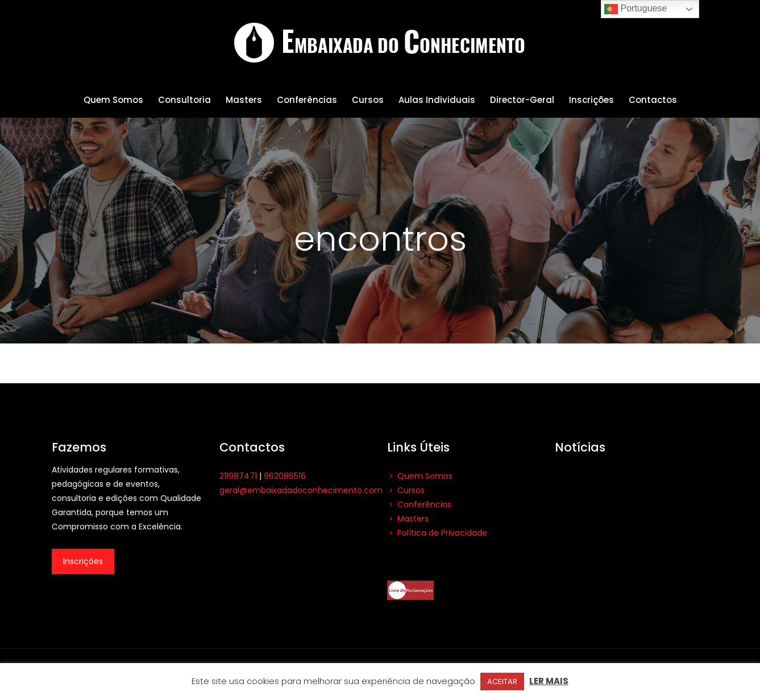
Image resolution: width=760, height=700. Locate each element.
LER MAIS (549, 681)
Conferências (419, 504)
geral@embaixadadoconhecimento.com (301, 490)
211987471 (238, 476)
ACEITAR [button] (502, 682)
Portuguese (636, 9)
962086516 (285, 476)
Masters (408, 519)
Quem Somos (420, 476)
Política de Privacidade (437, 533)
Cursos (406, 490)
